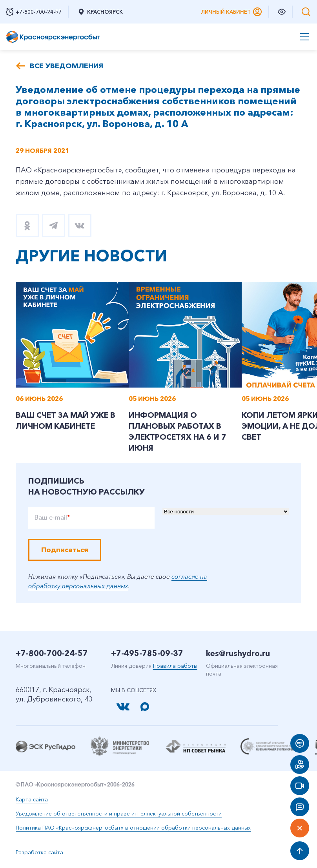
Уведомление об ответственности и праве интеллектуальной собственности (119, 815)
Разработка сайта (39, 854)
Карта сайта (32, 801)
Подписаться (65, 551)
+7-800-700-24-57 (52, 654)
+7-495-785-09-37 (147, 654)
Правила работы (175, 667)
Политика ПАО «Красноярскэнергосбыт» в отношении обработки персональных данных (133, 829)
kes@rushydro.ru (238, 654)
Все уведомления (66, 66)
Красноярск (100, 12)
